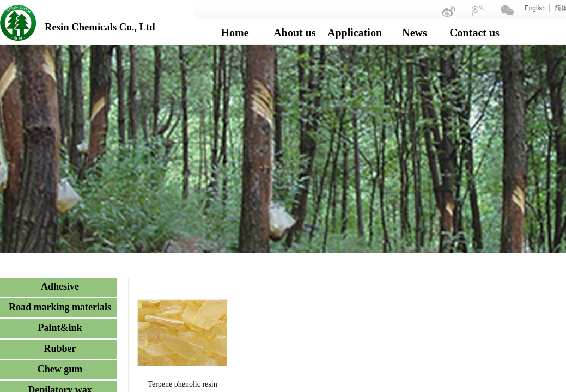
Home (235, 33)
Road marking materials (60, 307)
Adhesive (60, 286)
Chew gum (60, 369)
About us (294, 33)
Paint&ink (60, 328)
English (535, 8)
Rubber (60, 348)
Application (355, 33)
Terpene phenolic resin (182, 384)
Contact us (474, 33)
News (415, 33)
